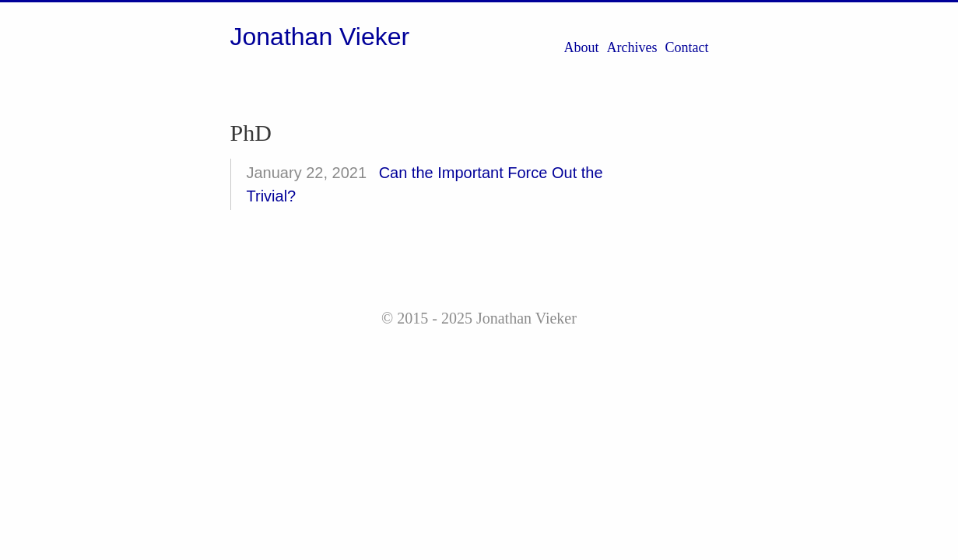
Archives (632, 47)
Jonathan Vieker (320, 37)
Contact (687, 47)
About (582, 47)
